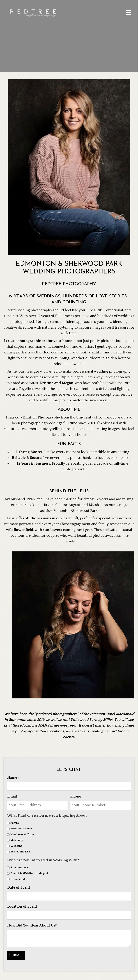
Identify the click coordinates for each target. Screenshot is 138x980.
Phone (76, 796)
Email (13, 796)
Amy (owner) (19, 867)
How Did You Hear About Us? (32, 923)
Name (13, 778)
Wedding (16, 845)
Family (15, 822)
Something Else (20, 851)
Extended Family (21, 828)
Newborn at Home (22, 833)
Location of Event (22, 905)
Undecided (18, 878)
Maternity (17, 839)
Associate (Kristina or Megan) (29, 872)
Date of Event (19, 887)
